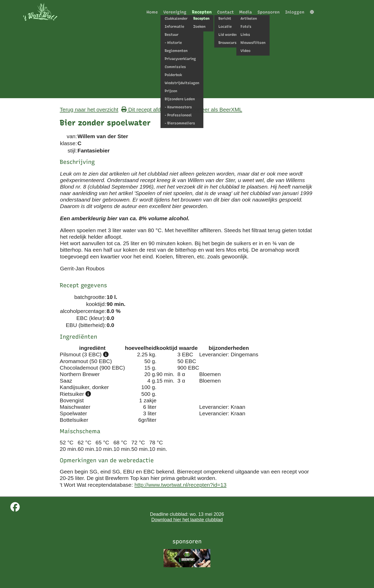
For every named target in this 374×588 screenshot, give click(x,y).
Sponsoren (269, 12)
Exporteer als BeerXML (211, 109)
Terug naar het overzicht (89, 109)
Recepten (202, 12)
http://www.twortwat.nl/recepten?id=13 (181, 485)
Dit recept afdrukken (149, 109)
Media (246, 12)
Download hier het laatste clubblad (187, 520)
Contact (225, 12)
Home (152, 12)
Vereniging (175, 12)
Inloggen (295, 12)
